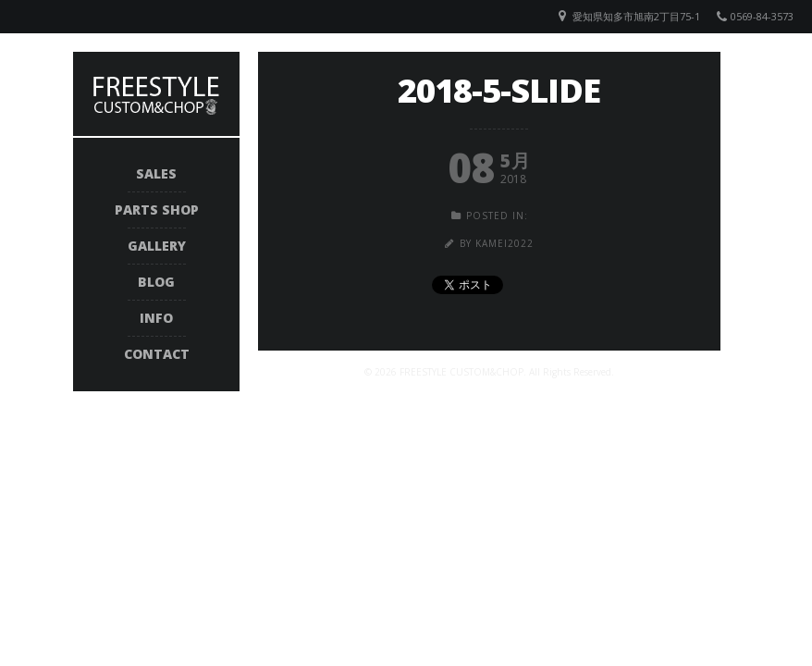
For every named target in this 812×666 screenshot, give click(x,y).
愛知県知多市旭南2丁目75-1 (636, 16)
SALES (156, 173)
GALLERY (157, 246)
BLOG (156, 282)
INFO (156, 318)
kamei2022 (504, 243)
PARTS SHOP (157, 210)
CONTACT (157, 354)
